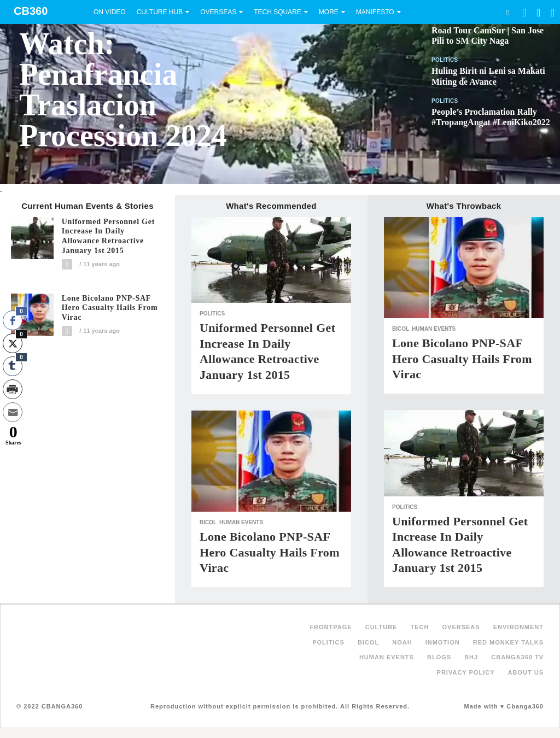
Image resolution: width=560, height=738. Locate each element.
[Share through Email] (13, 412)
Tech (420, 627)
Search (507, 12)
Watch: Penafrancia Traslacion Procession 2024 (123, 90)
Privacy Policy (466, 672)
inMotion (443, 642)
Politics (445, 60)
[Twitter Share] (13, 343)
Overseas (218, 12)
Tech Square (278, 12)
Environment (518, 627)
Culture (381, 627)
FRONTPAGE (331, 627)
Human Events (241, 522)
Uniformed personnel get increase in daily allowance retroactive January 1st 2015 (108, 236)
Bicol (208, 522)
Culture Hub (160, 12)
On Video (110, 12)
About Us (526, 672)
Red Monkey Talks (508, 642)
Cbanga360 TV (517, 657)
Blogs (439, 657)
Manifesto (375, 12)
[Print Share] (13, 389)
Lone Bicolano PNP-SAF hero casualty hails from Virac (110, 308)
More (329, 12)
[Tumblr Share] (13, 366)
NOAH (402, 642)
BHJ (471, 657)
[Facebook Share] (13, 320)
